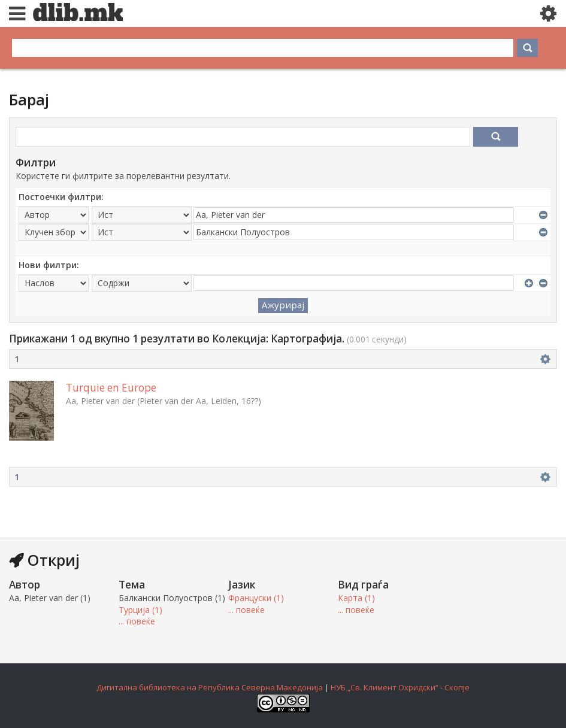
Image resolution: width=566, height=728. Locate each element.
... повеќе (137, 621)
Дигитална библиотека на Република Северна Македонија (210, 687)
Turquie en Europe (111, 388)
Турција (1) (140, 610)
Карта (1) (356, 598)
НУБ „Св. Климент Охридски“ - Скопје (400, 687)
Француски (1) (256, 598)
